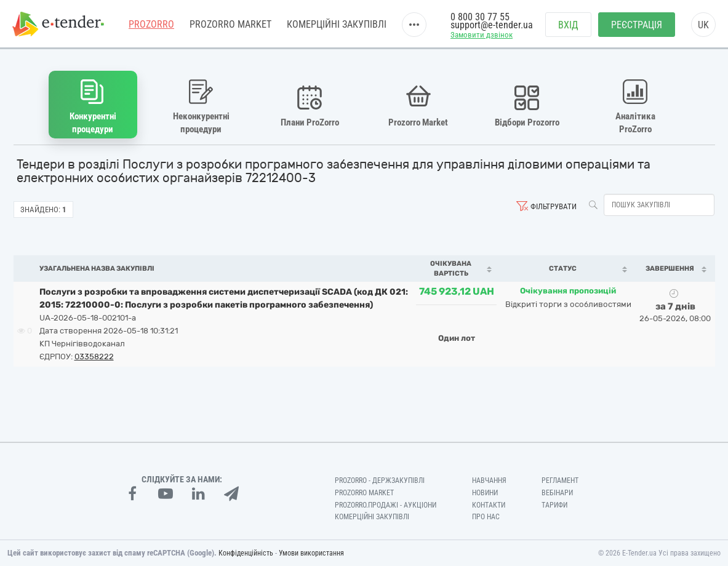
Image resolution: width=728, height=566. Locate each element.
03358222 (94, 357)
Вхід (568, 25)
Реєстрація (637, 25)
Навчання (489, 480)
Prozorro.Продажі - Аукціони (386, 505)
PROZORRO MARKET (230, 24)
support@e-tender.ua (492, 25)
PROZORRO (151, 24)
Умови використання (311, 553)
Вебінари (557, 493)
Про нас (486, 517)
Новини (485, 493)
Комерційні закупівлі (337, 24)
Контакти (489, 505)
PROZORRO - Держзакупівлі (380, 480)
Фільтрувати (554, 206)
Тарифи (554, 505)
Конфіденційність (246, 553)
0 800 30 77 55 (480, 17)
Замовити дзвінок (482, 35)
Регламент (560, 480)
